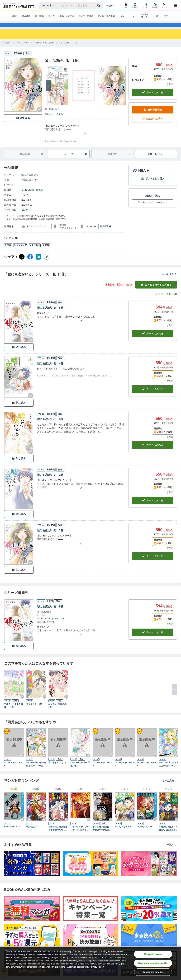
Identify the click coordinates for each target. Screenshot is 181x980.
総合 (15, 16)
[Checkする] (39, 115)
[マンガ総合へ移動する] (37, 49)
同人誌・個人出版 (106, 16)
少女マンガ (20, 251)
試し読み (23, 124)
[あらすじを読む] (85, 135)
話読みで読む (153, 202)
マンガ (51, 16)
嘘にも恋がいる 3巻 (50, 425)
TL (133, 16)
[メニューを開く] (176, 6)
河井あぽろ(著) (29, 186)
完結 (8, 251)
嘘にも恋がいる (30, 181)
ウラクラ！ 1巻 (34, 710)
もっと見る (169, 280)
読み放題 (26, 16)
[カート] (164, 6)
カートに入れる (153, 98)
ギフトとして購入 (153, 184)
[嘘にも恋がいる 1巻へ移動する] (69, 49)
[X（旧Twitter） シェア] (22, 263)
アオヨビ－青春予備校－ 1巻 (13, 712)
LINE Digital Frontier (32, 196)
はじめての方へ (153, 125)
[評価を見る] (54, 120)
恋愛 (46, 251)
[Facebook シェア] (30, 263)
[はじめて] (146, 6)
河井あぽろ (54, 115)
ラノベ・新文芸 (86, 16)
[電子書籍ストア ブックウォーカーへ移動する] (16, 49)
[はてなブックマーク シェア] (38, 263)
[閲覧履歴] (155, 6)
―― (24, 191)
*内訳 (170, 90)
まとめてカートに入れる (156, 291)
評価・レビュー (156, 160)
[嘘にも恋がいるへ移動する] (51, 49)
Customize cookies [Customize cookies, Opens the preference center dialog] (153, 972)
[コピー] (47, 263)
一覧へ (172, 850)
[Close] (175, 963)
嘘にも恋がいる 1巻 (50, 536)
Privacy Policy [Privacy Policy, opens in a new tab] (97, 967)
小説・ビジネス (67, 16)
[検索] (99, 6)
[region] (90, 963)
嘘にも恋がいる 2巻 (50, 481)
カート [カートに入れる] (153, 339)
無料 (166, 16)
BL (122, 16)
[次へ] (48, 91)
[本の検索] (49, 6)
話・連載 (39, 16)
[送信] (99, 6)
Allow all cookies (153, 954)
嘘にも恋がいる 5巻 (50, 314)
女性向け (35, 251)
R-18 (156, 16)
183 (25, 216)
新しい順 (171, 300)
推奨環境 (106, 232)
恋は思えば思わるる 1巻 (58, 712)
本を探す (110, 6)
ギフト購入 (140, 176)
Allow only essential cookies (153, 963)
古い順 (159, 300)
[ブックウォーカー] (19, 6)
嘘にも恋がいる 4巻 (50, 369)
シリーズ (76, 160)
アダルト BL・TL (144, 16)
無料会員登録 (153, 116)
